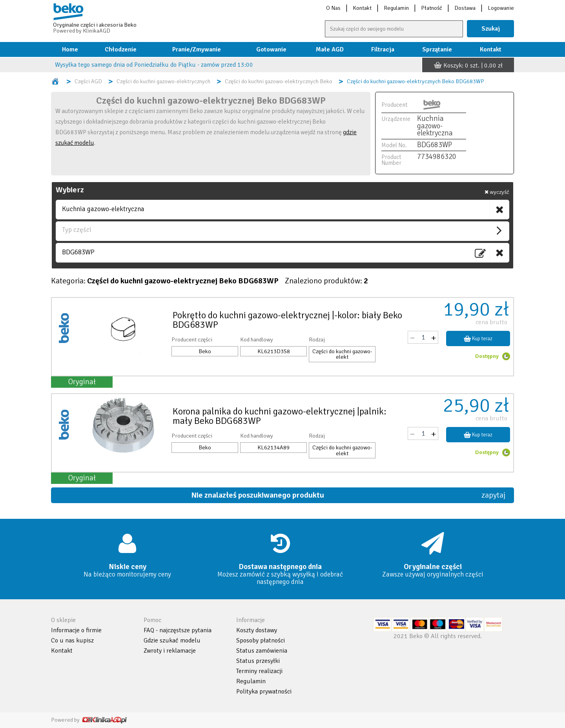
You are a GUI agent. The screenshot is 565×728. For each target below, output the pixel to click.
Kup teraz (478, 338)
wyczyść (497, 192)
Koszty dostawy (257, 630)
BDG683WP (78, 252)
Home (70, 49)
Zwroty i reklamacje (170, 651)
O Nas (333, 8)
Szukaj (491, 29)
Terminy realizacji (259, 671)
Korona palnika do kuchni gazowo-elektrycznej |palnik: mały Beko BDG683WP (280, 416)
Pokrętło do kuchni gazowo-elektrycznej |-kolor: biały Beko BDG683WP (287, 320)
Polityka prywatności (264, 692)
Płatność (432, 8)
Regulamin (396, 8)
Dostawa (465, 8)
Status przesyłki (258, 661)
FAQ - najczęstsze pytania (178, 630)
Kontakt (362, 8)
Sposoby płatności (261, 640)
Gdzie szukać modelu (172, 640)
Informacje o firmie (76, 630)
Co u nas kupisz (72, 640)
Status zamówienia (262, 651)
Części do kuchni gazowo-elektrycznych (163, 81)
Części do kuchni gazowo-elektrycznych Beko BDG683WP (416, 81)
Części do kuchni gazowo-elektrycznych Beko (279, 81)
